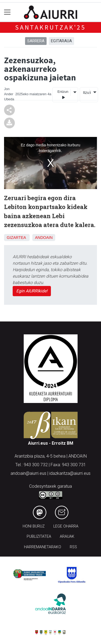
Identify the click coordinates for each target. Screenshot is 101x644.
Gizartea (16, 238)
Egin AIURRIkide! (32, 291)
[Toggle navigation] (7, 12)
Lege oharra (66, 526)
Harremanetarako (43, 547)
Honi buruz (34, 526)
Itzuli (86, 93)
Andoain (44, 238)
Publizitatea (39, 537)
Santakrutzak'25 (50, 27)
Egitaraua (61, 41)
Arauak (67, 537)
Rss (73, 547)
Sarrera (36, 41)
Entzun (63, 95)
